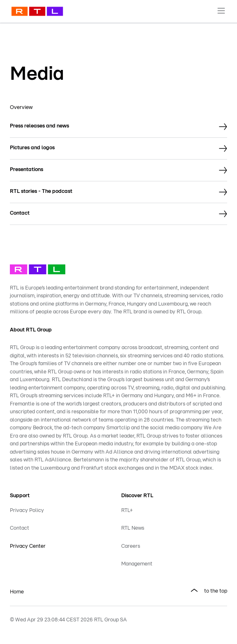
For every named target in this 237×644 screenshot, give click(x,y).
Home (17, 592)
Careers (131, 546)
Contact (20, 528)
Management (137, 564)
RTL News (133, 528)
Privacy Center (28, 546)
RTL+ (127, 511)
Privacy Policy (27, 511)
